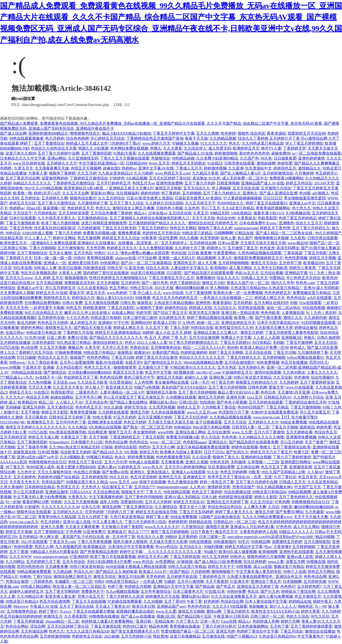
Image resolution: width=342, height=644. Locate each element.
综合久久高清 (157, 268)
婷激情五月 (53, 616)
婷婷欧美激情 (94, 308)
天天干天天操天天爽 (311, 517)
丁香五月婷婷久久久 (244, 357)
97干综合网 (147, 258)
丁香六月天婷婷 (68, 233)
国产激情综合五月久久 (163, 362)
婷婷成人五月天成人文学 (87, 143)
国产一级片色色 (155, 283)
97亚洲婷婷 (79, 557)
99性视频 (244, 567)
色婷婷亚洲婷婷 (194, 352)
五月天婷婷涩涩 (13, 437)
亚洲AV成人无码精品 (182, 497)
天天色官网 (95, 248)
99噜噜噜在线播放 (104, 616)
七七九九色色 (77, 318)
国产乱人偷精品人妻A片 (241, 173)
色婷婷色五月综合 (87, 636)
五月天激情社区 (60, 407)
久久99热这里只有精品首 (263, 143)
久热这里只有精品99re (277, 636)
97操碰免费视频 (68, 352)
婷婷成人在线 (200, 308)
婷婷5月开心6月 (47, 193)
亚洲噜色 (286, 223)
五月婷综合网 (248, 467)
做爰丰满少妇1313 (269, 213)
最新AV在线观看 (109, 362)
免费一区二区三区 (326, 452)
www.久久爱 (242, 432)
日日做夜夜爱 (285, 158)
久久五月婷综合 (111, 198)
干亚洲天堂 (32, 367)
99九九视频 (189, 238)
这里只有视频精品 (185, 636)
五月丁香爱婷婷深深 (317, 382)
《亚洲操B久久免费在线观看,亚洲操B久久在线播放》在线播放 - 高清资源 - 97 (94, 243)
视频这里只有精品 (289, 567)
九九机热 (298, 238)
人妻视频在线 (293, 313)
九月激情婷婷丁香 (93, 203)
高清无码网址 (288, 248)
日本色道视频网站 (253, 626)
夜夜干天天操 (196, 138)
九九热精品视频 (223, 138)
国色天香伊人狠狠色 (130, 542)
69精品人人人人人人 (296, 532)
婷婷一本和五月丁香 (217, 482)
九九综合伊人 (195, 148)
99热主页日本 (141, 288)
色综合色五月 (326, 432)
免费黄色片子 (93, 591)
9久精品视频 (137, 178)
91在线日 (215, 163)
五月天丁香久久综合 (127, 203)
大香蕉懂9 (282, 547)
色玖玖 (253, 591)
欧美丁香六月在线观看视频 (113, 557)
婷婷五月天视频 (323, 258)
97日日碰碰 (26, 357)
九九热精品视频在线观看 (230, 417)
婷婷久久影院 (266, 497)
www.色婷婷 (117, 293)
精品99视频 (325, 537)
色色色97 (288, 586)
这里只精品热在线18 (17, 283)
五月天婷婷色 (24, 477)
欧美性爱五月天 (13, 243)
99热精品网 (261, 542)
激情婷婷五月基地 (161, 392)
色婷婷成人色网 (266, 621)
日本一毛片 (200, 382)
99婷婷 (148, 333)
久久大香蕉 (173, 148)
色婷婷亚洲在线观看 (235, 497)
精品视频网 (206, 258)
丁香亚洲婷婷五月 (125, 437)
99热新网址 (110, 263)
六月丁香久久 (187, 621)
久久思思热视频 (162, 407)
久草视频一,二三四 (263, 462)
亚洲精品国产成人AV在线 (263, 183)
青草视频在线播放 (185, 626)
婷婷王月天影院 (55, 412)
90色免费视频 (268, 362)
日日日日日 (273, 198)
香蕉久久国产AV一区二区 (248, 283)
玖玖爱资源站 (121, 382)
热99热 (233, 347)
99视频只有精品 (100, 457)
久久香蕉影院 (76, 616)
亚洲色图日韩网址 (296, 462)
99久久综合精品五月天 (43, 313)
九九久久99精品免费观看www (267, 517)
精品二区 (46, 402)
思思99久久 (319, 362)
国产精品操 (205, 586)
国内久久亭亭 (283, 283)
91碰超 (170, 582)
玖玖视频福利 (128, 193)
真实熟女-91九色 (206, 178)
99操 (294, 303)
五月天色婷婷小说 (136, 636)
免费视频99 (205, 278)
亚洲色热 (203, 303)
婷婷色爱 (324, 427)
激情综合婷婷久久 (108, 343)
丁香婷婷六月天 (19, 258)
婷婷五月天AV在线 (52, 293)
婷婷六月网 (290, 621)
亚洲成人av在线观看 (188, 472)
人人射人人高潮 (266, 338)
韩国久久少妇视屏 (93, 148)
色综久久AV (84, 572)
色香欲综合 (139, 347)
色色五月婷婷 (135, 422)
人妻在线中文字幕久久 (190, 268)
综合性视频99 (322, 377)
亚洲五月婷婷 (34, 407)
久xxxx (65, 611)
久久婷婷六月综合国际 (164, 203)
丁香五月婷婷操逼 (28, 621)
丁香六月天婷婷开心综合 (145, 522)
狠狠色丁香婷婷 (62, 173)
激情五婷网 (111, 507)
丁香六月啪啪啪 (43, 248)
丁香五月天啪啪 (285, 427)
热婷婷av (129, 168)
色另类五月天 (68, 487)
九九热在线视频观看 (168, 412)
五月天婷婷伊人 (174, 243)
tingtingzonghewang (172, 487)
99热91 (100, 253)
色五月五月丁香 (274, 467)
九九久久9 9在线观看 (230, 606)
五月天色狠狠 (108, 283)
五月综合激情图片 (240, 362)
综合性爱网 (168, 238)
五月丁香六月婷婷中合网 (58, 153)
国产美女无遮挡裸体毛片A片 (135, 631)
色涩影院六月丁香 (234, 412)
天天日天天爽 (40, 387)
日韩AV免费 (72, 303)
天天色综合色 (96, 402)
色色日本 (268, 392)
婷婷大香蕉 (310, 611)
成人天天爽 (207, 263)
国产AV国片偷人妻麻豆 (321, 248)
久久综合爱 (201, 457)
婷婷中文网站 (64, 238)
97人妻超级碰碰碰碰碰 (242, 198)
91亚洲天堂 (239, 582)
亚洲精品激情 (57, 492)
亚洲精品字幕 (296, 273)
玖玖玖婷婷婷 (255, 562)
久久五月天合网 (76, 193)
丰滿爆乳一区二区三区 (74, 582)
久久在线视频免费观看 (157, 153)
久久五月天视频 (53, 347)
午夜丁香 (194, 601)
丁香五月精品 (277, 407)
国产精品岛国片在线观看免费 (209, 273)
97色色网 (282, 502)
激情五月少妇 (213, 283)
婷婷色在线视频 (245, 447)
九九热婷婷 (289, 382)
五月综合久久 (191, 547)
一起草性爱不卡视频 (47, 308)
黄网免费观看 (129, 233)
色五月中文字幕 (158, 372)
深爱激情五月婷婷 (287, 542)
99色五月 (74, 308)
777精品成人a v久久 (17, 377)
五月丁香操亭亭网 (32, 447)
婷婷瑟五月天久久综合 (121, 238)
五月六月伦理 (116, 462)
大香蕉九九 (77, 497)
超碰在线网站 (62, 397)
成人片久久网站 (306, 527)
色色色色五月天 (89, 407)
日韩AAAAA (81, 492)
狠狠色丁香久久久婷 (215, 228)
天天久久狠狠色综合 (55, 472)
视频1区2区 (166, 616)
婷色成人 (298, 347)
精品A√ (140, 213)
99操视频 (143, 298)
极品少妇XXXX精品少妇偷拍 (127, 133)
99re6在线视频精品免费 (203, 362)
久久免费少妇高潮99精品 (217, 158)
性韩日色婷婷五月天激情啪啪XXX (118, 278)
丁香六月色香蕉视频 (95, 542)
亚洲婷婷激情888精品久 (48, 133)
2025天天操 (164, 288)
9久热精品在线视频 (105, 427)
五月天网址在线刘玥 (271, 303)
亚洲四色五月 (185, 263)
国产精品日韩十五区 (194, 616)
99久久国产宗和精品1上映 (283, 472)
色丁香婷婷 (171, 193)
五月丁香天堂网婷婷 (62, 591)
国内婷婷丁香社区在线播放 (106, 273)
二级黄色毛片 (87, 392)
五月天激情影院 (317, 542)
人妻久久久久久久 (322, 372)
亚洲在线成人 (158, 472)
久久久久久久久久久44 (60, 507)
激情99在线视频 (268, 372)
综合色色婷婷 (77, 138)
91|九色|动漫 (35, 338)
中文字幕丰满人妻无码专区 (259, 572)
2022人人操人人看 (152, 343)
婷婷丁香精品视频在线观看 (210, 318)
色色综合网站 (17, 626)
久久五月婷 (87, 173)
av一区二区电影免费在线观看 (316, 153)
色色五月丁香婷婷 (207, 492)
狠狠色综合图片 (83, 198)
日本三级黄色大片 (188, 591)
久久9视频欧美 (72, 457)
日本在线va (158, 213)
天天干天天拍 (203, 218)
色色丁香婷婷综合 (185, 283)
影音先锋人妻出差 (60, 596)
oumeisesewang (246, 228)
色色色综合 (296, 298)
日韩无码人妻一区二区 (251, 427)
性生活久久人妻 (150, 537)
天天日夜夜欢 (36, 417)
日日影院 (174, 273)
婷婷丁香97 (48, 611)
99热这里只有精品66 (269, 492)
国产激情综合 (55, 372)
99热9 (99, 582)
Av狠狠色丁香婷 (149, 308)
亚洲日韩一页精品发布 (240, 313)
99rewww (21, 606)
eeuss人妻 (276, 562)
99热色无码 (219, 462)
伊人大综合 (210, 437)
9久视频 (131, 452)
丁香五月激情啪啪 (305, 407)
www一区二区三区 (166, 442)
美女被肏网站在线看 (172, 382)
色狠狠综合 (161, 158)
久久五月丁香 (157, 328)
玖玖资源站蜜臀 (221, 467)
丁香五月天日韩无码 (119, 228)
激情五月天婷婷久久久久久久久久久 (36, 427)
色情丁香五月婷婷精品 (298, 218)
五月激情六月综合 (276, 188)
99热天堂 (115, 268)
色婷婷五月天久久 (122, 248)
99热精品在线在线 (27, 372)
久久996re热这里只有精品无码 (74, 447)
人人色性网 (143, 382)
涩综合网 (38, 626)
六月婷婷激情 (89, 228)
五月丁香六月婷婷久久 (222, 193)
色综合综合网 (232, 601)
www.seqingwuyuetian (51, 557)
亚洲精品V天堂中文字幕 (173, 586)
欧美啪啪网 (268, 552)
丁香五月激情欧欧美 (23, 223)
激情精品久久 (309, 168)
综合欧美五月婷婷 (76, 452)
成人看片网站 (240, 268)
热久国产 (245, 238)
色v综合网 (29, 347)
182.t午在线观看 (34, 542)
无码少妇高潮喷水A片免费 (109, 562)
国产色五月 (226, 586)
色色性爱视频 (296, 258)
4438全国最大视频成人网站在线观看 (136, 567)
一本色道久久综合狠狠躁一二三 (226, 298)
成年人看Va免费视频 (276, 596)
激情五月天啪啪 (191, 611)
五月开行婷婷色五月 (114, 183)
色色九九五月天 (98, 367)
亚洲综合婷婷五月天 (238, 323)
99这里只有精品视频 (147, 273)
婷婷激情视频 (215, 168)
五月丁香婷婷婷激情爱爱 (311, 626)
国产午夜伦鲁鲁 (268, 318)
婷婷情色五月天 (57, 298)
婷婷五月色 (149, 452)
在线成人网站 (123, 313)
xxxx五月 (255, 397)
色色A (130, 343)
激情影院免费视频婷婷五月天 (258, 258)
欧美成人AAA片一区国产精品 (164, 572)
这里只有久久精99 (21, 153)
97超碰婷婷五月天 (237, 372)
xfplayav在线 (125, 258)
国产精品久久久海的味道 (116, 572)
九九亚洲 (236, 168)
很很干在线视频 (152, 482)
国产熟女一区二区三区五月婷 (147, 427)
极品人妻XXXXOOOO (115, 298)
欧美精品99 (27, 402)
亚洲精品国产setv (171, 606)
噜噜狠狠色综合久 (85, 133)
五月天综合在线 (246, 188)
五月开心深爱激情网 (77, 362)
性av (268, 547)
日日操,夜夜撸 (200, 253)
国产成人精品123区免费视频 (218, 562)
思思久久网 (44, 547)
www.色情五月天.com (172, 173)
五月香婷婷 (188, 537)
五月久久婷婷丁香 (93, 517)
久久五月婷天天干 (200, 203)
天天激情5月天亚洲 (294, 392)
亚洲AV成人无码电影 (321, 288)
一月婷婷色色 (41, 582)
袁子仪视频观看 (209, 422)
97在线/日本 (215, 591)
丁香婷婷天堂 (294, 148)
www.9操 (333, 512)
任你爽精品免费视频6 (43, 303)
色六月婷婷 (55, 138)
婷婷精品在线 (200, 522)
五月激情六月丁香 (153, 367)
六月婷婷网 (200, 572)
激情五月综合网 (131, 577)
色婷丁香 (115, 586)
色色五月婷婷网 (233, 472)
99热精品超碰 (183, 158)
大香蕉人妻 (38, 173)
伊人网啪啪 (219, 288)
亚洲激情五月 (194, 477)
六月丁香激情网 (198, 293)
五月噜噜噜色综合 (166, 347)
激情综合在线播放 (320, 631)
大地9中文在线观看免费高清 (274, 412)
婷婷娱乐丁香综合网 (298, 591)
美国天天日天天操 (128, 372)
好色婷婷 (211, 601)
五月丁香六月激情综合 (57, 203)
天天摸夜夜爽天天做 (52, 168)
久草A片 (225, 258)
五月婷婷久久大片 (62, 163)
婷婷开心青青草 (303, 268)
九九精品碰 (62, 572)
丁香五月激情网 (299, 343)
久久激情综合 (166, 507)
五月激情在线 (213, 636)
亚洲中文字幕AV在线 (156, 168)
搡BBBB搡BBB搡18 (192, 288)
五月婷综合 (30, 198)
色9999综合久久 (230, 203)
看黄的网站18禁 (36, 502)
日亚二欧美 (56, 338)
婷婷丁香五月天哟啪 (226, 352)
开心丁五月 (211, 208)
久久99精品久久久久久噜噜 (261, 437)
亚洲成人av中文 (302, 203)
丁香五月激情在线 (106, 626)
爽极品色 (76, 347)
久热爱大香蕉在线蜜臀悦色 (250, 577)
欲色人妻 (228, 238)
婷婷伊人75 (216, 248)
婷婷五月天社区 (23, 203)
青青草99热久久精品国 (57, 517)
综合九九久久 (228, 278)
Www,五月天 (159, 163)
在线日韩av (15, 333)
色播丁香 (8, 457)
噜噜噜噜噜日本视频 (271, 238)
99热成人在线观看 (144, 462)
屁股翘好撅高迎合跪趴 (135, 611)
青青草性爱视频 (83, 412)
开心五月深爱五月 (315, 412)
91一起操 (13, 502)
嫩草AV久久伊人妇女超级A (87, 313)
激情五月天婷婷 (211, 397)
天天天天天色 (17, 308)
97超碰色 (32, 507)
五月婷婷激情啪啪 (55, 636)
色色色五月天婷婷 (53, 323)
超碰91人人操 (196, 377)
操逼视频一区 (54, 208)
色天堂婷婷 (209, 238)
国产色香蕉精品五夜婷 (99, 552)
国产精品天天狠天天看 (93, 328)
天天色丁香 (279, 626)
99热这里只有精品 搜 (44, 333)
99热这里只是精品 (197, 233)
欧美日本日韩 (144, 606)
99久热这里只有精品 (74, 343)
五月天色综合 (74, 562)
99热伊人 (238, 557)
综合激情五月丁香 (117, 487)
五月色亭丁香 (290, 263)
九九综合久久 (225, 308)
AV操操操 (184, 562)
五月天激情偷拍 (71, 248)
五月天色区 (83, 253)
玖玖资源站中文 (258, 168)
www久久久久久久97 (162, 527)
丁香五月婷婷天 (236, 611)
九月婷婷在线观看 (113, 412)
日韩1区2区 (189, 402)
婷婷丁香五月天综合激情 (157, 357)
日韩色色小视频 (169, 208)
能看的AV (142, 352)
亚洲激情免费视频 (301, 437)
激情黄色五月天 (58, 328)
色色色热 (229, 437)
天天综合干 (23, 213)
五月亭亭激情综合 (156, 591)
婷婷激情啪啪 (226, 153)
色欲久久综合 (298, 616)
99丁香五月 (15, 467)
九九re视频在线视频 (122, 591)
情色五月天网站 (183, 228)
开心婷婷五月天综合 (108, 138)
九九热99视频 (40, 382)
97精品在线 (244, 233)
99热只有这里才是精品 (252, 377)
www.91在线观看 (300, 387)
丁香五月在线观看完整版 (94, 611)
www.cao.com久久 (24, 522)
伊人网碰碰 (221, 188)
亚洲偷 (48, 367)
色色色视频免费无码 (173, 457)
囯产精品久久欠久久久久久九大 (116, 338)
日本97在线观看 (23, 218)
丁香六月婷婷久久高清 (125, 596)
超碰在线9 (111, 168)
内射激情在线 (94, 268)
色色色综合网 (111, 377)
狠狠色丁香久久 (226, 457)
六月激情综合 (193, 527)
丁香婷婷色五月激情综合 (74, 183)
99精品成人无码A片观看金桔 (54, 552)
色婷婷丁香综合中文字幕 (257, 631)
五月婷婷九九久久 (68, 512)
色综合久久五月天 (53, 357)
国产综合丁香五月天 (170, 313)
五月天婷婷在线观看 (266, 402)
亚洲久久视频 (197, 462)
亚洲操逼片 (117, 532)
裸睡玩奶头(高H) (163, 402)
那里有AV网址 (102, 193)
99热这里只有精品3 (122, 582)
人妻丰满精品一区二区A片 (122, 392)
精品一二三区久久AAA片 (204, 347)
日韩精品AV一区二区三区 (235, 522)
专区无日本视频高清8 (39, 273)
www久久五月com (202, 412)
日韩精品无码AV (278, 397)
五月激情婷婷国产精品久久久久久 (157, 223)
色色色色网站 (98, 357)
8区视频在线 (184, 372)
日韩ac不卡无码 (328, 532)
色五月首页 (308, 477)
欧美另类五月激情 (204, 313)
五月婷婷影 (243, 303)
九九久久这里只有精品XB (88, 631)
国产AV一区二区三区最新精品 (146, 263)
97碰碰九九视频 (185, 143)
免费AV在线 (78, 338)
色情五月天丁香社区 (85, 462)
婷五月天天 (96, 293)
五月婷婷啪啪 (274, 357)
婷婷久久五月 (189, 407)
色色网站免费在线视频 (129, 148)
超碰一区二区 (208, 323)
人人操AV (315, 472)
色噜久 (156, 148)
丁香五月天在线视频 (89, 601)
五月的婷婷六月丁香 (43, 562)
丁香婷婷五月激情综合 (89, 178)
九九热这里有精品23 (115, 173)
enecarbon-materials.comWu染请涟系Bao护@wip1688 (271, 537)
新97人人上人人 (283, 606)
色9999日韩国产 (251, 407)
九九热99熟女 (294, 372)
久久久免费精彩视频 (156, 248)
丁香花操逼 (293, 253)
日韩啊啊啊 (223, 233)
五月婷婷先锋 (315, 582)
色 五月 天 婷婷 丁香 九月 (166, 338)
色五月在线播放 (294, 362)
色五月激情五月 (308, 596)
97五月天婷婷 (125, 417)
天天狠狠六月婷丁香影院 (122, 527)
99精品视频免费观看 (34, 572)
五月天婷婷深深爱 (74, 213)
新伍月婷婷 (26, 323)
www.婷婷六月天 (156, 143)
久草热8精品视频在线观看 (260, 253)
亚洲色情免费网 (169, 183)
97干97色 (121, 323)
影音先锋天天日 (119, 387)
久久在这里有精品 (323, 482)
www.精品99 (298, 243)
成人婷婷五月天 (83, 323)
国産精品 (307, 427)
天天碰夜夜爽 (57, 567)
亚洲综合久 (218, 442)
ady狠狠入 (321, 193)
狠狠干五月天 (120, 432)
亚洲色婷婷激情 (311, 158)
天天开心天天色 (115, 347)
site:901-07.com (208, 372)
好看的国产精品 (166, 352)
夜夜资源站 (276, 133)
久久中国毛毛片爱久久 (57, 218)
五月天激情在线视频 (101, 303)
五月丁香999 (175, 601)
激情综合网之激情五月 (72, 577)
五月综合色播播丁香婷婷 (111, 213)
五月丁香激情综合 (49, 143)
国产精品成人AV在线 (195, 153)
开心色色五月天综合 (303, 278)
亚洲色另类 (236, 397)
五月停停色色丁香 (71, 422)
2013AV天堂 (324, 183)
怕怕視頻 (207, 402)
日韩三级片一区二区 (267, 616)
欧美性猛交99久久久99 (234, 328)
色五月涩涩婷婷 (143, 477)
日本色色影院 (43, 343)
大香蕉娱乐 (247, 218)
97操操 (107, 447)
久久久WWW (20, 557)
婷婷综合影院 (126, 447)
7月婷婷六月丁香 (120, 512)
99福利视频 (213, 547)
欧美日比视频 (70, 268)
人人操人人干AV (69, 402)
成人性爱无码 (220, 148)
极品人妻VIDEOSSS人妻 (238, 392)
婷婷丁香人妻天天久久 (234, 512)
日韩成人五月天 (254, 278)
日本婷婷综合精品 (40, 487)
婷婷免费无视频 (141, 457)
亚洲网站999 (141, 323)
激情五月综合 (104, 577)
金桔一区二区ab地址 (283, 308)
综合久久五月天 (309, 223)
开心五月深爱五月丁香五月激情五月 (134, 397)
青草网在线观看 (100, 258)
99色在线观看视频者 (26, 138)
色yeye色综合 (166, 547)
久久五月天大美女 (68, 387)
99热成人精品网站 (36, 586)
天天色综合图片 (69, 367)
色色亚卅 (267, 248)
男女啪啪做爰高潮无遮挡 (305, 198)
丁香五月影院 (153, 437)
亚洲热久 (250, 193)
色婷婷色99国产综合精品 (58, 477)
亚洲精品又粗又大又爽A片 (131, 188)
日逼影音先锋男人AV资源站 (198, 198)
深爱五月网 (295, 562)
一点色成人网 (151, 582)
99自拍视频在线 (237, 492)
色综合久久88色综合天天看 (54, 148)
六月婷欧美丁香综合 (219, 407)
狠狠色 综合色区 (252, 133)
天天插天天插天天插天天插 (263, 243)
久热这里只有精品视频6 (174, 303)
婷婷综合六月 (83, 298)
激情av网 (214, 611)
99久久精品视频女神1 (275, 487)
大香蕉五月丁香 (74, 437)
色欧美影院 (267, 218)
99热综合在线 (202, 328)
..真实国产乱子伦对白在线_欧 (85, 537)
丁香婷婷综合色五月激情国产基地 (155, 138)
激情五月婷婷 (252, 333)
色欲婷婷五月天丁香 (81, 377)
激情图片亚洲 (217, 527)
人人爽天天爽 (255, 507)
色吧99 (144, 447)
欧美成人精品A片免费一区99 (264, 347)
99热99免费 (236, 591)
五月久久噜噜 (208, 133)
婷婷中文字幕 (131, 552)
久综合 (274, 507)
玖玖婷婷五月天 (172, 318)
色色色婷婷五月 (278, 293)
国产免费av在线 (115, 472)
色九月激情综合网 (183, 482)
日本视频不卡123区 (87, 442)
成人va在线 (263, 567)
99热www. (18, 362)
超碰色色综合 (176, 308)
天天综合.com (64, 382)
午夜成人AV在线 (44, 606)
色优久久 (103, 208)
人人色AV (197, 487)
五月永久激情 (60, 253)
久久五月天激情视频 (81, 502)
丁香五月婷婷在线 (185, 557)
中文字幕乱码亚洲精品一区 (101, 163)
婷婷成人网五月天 (270, 298)
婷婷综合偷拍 (306, 328)
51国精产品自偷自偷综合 (219, 517)
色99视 (305, 193)
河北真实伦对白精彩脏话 (55, 228)
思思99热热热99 (30, 567)
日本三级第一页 (212, 537)
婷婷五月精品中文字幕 (244, 547)
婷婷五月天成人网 (43, 437)
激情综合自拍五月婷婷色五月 (213, 223)
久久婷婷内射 (315, 318)
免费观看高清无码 (79, 283)
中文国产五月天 (308, 487)
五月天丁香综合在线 (76, 606)
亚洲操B (105, 323)
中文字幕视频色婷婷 (106, 497)
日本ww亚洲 (228, 243)
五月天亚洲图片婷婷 (155, 417)
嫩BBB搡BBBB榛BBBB (314, 507)
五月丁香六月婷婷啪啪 (227, 387)
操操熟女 (145, 303)
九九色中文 (26, 472)
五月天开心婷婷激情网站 (185, 467)
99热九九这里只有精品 (187, 567)
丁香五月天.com (62, 542)
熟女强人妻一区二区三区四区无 (79, 586)
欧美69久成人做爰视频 (238, 552)
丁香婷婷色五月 (212, 577)
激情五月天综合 (264, 263)
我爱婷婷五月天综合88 (307, 133)
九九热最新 (314, 512)
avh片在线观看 (319, 298)
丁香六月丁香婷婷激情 (292, 457)
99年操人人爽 (45, 268)
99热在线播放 (200, 542)
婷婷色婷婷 (150, 193)
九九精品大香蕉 (205, 173)
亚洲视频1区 (292, 338)
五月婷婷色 (130, 283)
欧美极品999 (314, 263)
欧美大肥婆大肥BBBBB (76, 467)
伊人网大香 (49, 537)
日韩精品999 (136, 163)
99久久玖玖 (119, 477)
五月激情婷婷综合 (93, 218)
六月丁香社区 (285, 477)
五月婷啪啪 (192, 193)
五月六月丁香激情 (269, 432)
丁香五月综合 (291, 631)
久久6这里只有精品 (238, 208)
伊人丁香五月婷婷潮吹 (304, 143)
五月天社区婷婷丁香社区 (170, 178)
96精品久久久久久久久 (32, 183)
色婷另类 (144, 313)
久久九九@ (15, 397)
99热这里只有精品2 (99, 352)
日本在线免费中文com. (258, 223)
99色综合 (13, 233)
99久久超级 (113, 407)
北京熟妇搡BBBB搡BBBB (89, 372)
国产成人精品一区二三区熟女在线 (285, 233)
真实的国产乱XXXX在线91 (184, 387)
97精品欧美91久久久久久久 (193, 367)
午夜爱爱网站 (225, 253)
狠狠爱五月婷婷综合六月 (256, 382)
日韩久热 (128, 303)
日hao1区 (34, 208)
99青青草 (149, 238)
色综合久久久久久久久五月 (202, 357)
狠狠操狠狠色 (76, 278)
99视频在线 (316, 562)
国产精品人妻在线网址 (128, 402)
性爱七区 (301, 452)
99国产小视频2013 (242, 636)
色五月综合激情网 (55, 601)
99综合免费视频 (294, 422)
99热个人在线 (295, 572)
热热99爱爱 (23, 547)
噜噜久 (265, 447)
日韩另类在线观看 (239, 163)
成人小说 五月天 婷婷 (173, 333)
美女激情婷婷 (144, 432)
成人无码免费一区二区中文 (245, 178)
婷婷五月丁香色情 (275, 228)
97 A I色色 (186, 323)
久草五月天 (24, 168)
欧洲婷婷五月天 (246, 148)
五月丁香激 (19, 552)
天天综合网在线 (106, 492)
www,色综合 (143, 562)
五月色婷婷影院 (95, 477)
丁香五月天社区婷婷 (191, 417)
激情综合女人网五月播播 (133, 208)
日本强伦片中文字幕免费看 (131, 547)
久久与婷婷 (143, 173)
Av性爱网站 (165, 562)
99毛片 (244, 542)
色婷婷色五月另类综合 (161, 233)
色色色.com (305, 283)
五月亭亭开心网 (88, 397)
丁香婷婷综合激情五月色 (306, 402)
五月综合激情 (219, 432)
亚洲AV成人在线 (77, 522)
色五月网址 (119, 288)
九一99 (320, 606)
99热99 (79, 258)
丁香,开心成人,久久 (145, 293)
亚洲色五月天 (170, 477)
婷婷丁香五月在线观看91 (266, 203)
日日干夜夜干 (202, 532)
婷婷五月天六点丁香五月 (271, 452)
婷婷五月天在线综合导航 (157, 512)
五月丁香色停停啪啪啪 (144, 497)
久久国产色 (249, 158)
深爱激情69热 (132, 502)
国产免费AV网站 (289, 512)
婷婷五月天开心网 (153, 557)
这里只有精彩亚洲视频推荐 (104, 223)
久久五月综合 (261, 502)
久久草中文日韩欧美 (271, 268)
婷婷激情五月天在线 (162, 596)
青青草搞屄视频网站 (273, 208)
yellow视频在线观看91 (305, 357)
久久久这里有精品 (92, 288)
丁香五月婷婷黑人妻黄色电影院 (292, 333)
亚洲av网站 (57, 158)
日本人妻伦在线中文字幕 (266, 601)
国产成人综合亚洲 (322, 347)
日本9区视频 (48, 452)
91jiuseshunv (59, 442)
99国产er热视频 (147, 387)
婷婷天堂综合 (136, 407)
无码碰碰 (13, 407)
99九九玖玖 (320, 616)
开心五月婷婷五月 (60, 288)
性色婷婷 (228, 133)
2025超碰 (112, 636)
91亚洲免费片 (94, 532)
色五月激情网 (89, 238)
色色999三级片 (135, 626)
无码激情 (238, 462)
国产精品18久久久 (108, 452)
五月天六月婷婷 (158, 502)
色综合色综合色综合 (225, 507)
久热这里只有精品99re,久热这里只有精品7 (266, 288)
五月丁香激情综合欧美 (292, 447)
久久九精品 (77, 427)
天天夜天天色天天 (24, 482)
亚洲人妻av (107, 467)
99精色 (25, 577)
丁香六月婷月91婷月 (219, 626)
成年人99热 (109, 502)
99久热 (266, 158)
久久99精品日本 (30, 596)
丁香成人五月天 (189, 168)
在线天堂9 (134, 362)
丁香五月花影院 (121, 308)
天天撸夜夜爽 (172, 462)
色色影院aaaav (195, 442)
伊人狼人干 (95, 387)
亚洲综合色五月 (289, 577)
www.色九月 (153, 467)
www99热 (166, 432)
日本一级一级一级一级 (53, 258)
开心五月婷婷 (292, 442)
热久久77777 (138, 532)
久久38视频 (153, 601)
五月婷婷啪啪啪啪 (233, 263)
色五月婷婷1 (51, 522)
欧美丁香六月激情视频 (60, 223)
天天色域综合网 (34, 631)
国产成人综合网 (13, 133)
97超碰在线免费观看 (125, 601)
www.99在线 (173, 293)
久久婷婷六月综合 (309, 397)
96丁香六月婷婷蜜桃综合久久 (194, 343)
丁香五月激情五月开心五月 (171, 278)
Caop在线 (229, 621)
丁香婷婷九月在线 (78, 333)
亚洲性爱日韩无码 (83, 263)
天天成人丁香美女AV (113, 606)
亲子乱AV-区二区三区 (18, 517)
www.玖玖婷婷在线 (29, 163)
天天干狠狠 (30, 412)
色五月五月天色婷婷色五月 (175, 298)
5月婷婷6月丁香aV (125, 143)
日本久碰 (209, 497)
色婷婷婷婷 (178, 522)
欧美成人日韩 (165, 323)
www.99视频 (10, 367)
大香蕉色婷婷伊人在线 (258, 532)
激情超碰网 (266, 163)
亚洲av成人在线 (300, 557)
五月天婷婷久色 (251, 367)
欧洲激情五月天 (40, 422)
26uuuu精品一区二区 (62, 621)
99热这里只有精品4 (22, 601)
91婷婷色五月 (129, 467)
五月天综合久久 (197, 188)
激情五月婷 (140, 412)
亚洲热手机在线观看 (296, 552)
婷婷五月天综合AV (189, 502)
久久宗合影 (283, 377)
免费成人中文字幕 (236, 338)
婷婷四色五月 (285, 168)
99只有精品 (261, 343)
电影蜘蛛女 (258, 606)
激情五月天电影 (168, 188)
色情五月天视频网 (86, 168)
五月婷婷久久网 (55, 198)
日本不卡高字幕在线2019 (278, 323)
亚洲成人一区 (55, 263)
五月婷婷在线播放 (15, 343)
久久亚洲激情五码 (83, 158)
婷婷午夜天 (323, 601)
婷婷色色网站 (32, 328)
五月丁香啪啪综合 (32, 253)
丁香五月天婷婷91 (153, 228)
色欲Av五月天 (247, 273)
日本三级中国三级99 (140, 318)
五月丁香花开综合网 (23, 178)
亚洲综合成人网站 (190, 432)
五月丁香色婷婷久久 (296, 497)
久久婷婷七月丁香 (190, 248)
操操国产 (77, 357)
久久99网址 (15, 562)
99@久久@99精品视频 (43, 188)
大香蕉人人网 (70, 273)
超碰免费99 (281, 153)
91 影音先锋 (134, 268)
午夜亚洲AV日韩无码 (231, 616)
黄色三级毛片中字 (139, 377)
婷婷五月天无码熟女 (189, 163)
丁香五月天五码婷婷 (196, 512)
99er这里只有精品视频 (211, 427)
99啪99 (171, 537)
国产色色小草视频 (232, 402)
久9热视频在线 (298, 213)
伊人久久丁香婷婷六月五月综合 (27, 352)
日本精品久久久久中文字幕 (23, 158)
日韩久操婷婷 (328, 338)
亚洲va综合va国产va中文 (37, 457)
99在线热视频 (313, 308)
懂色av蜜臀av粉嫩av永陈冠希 (145, 253)
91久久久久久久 (214, 143)
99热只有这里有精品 (87, 567)
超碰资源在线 (24, 452)
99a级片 (211, 552)
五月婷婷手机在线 (182, 577)
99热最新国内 (225, 542)
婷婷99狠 (8, 253)
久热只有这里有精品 (127, 517)
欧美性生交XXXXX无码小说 (275, 611)
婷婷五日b (9, 537)
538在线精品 (241, 213)
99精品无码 (219, 213)
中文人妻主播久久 (108, 522)
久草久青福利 (11, 487)
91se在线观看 (310, 303)
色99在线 (179, 253)
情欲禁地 (161, 636)
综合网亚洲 (97, 432)
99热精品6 (182, 427)
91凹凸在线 (9, 347)
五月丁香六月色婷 (200, 183)
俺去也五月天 (226, 532)
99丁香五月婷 (223, 382)
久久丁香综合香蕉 (43, 362)
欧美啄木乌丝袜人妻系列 (181, 452)
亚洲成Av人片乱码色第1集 (252, 527)
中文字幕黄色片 (311, 636)
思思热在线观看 (251, 308)
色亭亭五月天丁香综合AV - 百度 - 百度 (240, 477)
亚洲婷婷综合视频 (256, 457)
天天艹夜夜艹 (316, 442)
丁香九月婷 (179, 328)
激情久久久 (293, 318)
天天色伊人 (91, 487)
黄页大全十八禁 (192, 507)
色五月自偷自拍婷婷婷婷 (21, 616)
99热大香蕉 (102, 417)
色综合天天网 (37, 397)
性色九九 (57, 631)
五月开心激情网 (190, 582)
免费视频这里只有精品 (312, 293)
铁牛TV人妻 (271, 148)
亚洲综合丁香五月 (266, 582)
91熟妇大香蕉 (125, 153)
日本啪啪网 (292, 582)
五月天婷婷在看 (299, 432)
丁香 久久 (154, 492)
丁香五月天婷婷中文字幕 (174, 133)
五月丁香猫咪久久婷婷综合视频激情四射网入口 (150, 218)
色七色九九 (301, 208)
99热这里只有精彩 (106, 318)
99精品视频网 (299, 492)
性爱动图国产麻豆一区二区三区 (188, 631)
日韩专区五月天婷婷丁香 (70, 417)
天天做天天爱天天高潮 (168, 542)
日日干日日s (214, 452)
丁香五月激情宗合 (138, 507)
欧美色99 (330, 278)
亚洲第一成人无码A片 (177, 258)
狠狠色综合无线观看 (34, 512)
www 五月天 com (123, 482)
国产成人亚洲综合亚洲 (278, 193)
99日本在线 (23, 268)
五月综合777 (144, 487)
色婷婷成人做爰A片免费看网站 (108, 621)
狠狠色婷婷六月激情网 (266, 557)
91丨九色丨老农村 (321, 313)
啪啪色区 (305, 606)
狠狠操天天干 (133, 492)
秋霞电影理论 (62, 392)
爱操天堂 (77, 293)
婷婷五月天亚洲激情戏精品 (118, 333)
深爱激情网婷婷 (55, 178)
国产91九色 (270, 591)
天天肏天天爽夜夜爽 (82, 527)
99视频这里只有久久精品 (87, 482)
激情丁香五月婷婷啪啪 (170, 532)
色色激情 (302, 377)
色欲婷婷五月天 (81, 208)
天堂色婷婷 (94, 512)
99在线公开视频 (87, 472)
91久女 (213, 472)
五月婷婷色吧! (309, 586)
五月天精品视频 (49, 283)
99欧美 (254, 472)
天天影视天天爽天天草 (274, 328)
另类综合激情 (17, 582)
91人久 (113, 253)
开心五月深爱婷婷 (28, 492)
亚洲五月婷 (225, 631)
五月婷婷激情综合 (278, 173)
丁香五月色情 (21, 228)
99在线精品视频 (177, 492)
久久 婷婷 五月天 (49, 278)
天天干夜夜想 (217, 582)
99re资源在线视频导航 (67, 432)
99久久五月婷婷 (215, 557)
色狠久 (309, 338)
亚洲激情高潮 (300, 467)
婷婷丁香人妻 (157, 517)
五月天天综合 (326, 343)
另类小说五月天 (91, 596)
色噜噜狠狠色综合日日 (47, 462)
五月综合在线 (180, 213)
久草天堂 (92, 347)
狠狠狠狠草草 (125, 367)
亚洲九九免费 (52, 527)
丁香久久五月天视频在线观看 (125, 158)
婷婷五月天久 (21, 392)
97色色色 (284, 527)
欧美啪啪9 (219, 268)
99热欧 (57, 502)
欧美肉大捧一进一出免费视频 (238, 293)
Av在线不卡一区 (48, 377)
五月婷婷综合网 (203, 243)
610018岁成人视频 (38, 233)
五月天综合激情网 (204, 338)
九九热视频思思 (68, 547)
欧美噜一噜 (23, 193)
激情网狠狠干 (223, 572)
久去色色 (192, 208)
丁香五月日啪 (285, 352)
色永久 (234, 143)
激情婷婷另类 (219, 487)
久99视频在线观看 (181, 397)
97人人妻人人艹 (38, 238)
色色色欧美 (270, 313)
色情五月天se (143, 183)
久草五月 (201, 213)
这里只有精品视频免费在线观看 (203, 447)
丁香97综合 (42, 577)
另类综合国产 (53, 482)
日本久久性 (91, 507)
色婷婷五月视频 (138, 586)
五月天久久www (19, 278)
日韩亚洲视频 (228, 183)
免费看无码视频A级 (100, 233)
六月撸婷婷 (304, 173)
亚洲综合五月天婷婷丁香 (228, 502)
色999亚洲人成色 (40, 467)
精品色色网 (158, 626)
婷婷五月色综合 (299, 183)
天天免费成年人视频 (17, 293)
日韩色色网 (257, 387)
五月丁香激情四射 (96, 153)
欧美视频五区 (95, 547)
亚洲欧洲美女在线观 (105, 422)
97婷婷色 (117, 178)
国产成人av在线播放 (138, 616)
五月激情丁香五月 (243, 248)
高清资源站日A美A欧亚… (85, 188)
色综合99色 (226, 218)
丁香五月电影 (315, 253)
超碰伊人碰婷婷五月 (26, 591)
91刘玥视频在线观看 (318, 323)
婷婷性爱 (285, 163)
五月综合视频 (272, 273)
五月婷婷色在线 (51, 318)
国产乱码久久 (237, 452)
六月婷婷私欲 (45, 213)
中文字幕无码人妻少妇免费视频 (40, 497)
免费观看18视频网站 (286, 178)
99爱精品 (277, 278)
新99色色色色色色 (254, 153)
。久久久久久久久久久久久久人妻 (173, 552)
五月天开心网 (163, 447)
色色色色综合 (199, 606)
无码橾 (278, 343)
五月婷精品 (28, 537)
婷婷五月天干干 (221, 567)
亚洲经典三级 (220, 377)
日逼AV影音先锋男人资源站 (150, 198)
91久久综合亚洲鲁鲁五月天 (234, 596)
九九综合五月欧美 (92, 382)
